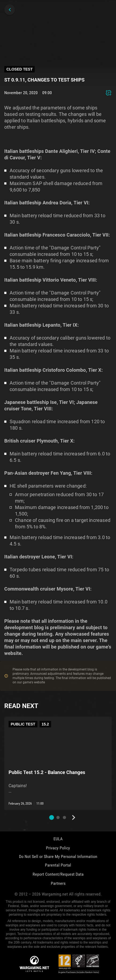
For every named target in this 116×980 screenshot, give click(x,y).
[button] (52, 817)
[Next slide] (74, 817)
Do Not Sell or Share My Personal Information (58, 856)
